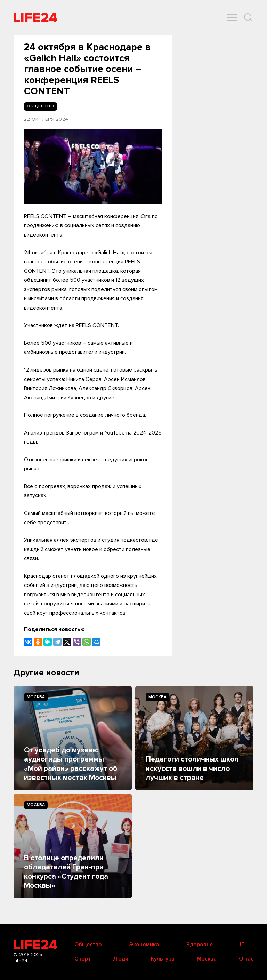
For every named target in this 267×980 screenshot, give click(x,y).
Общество (88, 945)
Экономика (144, 945)
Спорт (83, 959)
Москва (36, 697)
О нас (246, 959)
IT (242, 945)
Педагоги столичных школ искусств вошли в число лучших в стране (192, 768)
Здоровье (200, 945)
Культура (163, 959)
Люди (121, 959)
